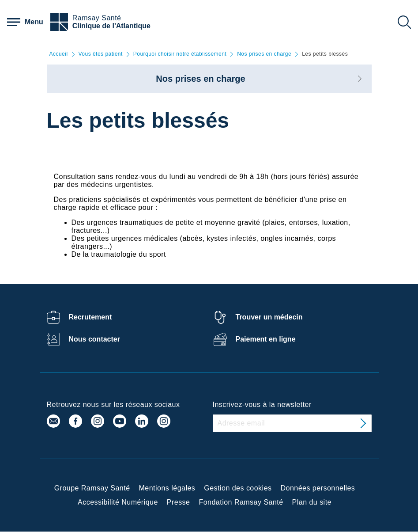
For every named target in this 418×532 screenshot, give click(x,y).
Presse (179, 502)
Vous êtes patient (101, 54)
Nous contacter (94, 339)
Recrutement (90, 317)
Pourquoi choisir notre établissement (180, 54)
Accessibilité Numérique (118, 502)
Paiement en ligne (266, 339)
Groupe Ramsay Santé (92, 488)
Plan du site (312, 502)
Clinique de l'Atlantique (111, 26)
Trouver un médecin (269, 317)
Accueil (59, 54)
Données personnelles (318, 488)
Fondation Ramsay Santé (241, 502)
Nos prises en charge (264, 54)
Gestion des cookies (238, 488)
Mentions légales (167, 488)
